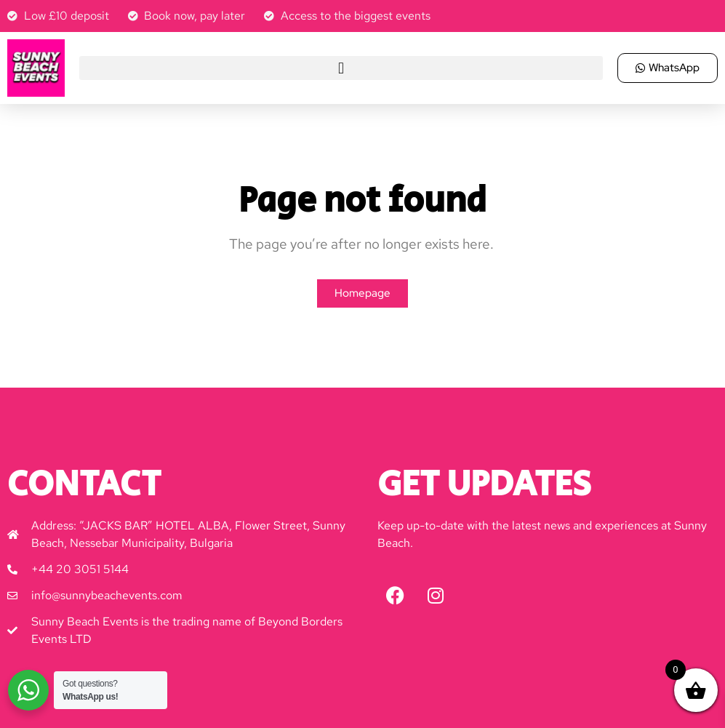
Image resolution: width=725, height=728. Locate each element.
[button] (341, 68)
